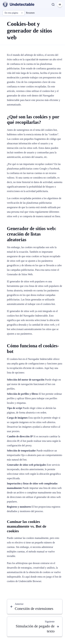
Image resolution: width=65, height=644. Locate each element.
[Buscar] (53, 5)
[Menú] (60, 5)
